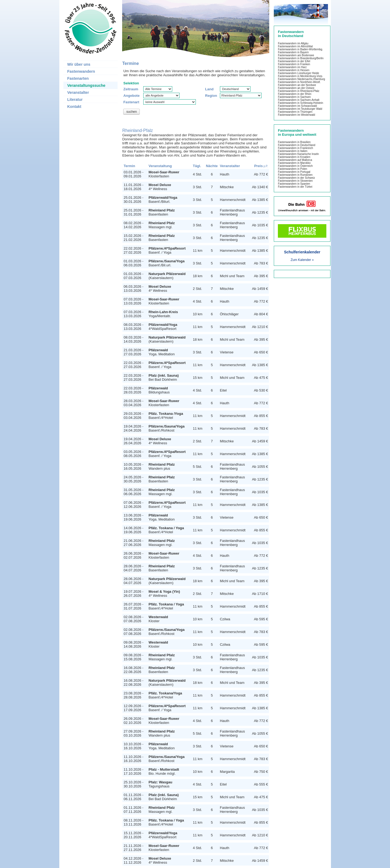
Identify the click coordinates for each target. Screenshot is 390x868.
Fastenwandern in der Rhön (295, 94)
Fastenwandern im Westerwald (296, 115)
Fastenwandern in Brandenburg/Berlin (301, 58)
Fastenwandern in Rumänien (295, 175)
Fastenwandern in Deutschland (297, 145)
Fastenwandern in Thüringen (295, 112)
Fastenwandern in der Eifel (294, 61)
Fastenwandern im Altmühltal (295, 46)
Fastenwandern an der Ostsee (296, 88)
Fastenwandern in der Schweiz (296, 178)
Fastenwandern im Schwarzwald (297, 106)
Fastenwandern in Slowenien (295, 181)
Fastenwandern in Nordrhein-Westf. (299, 82)
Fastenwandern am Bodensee (296, 55)
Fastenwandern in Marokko (294, 163)
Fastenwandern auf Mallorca (295, 160)
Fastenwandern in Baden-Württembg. (300, 49)
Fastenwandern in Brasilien (294, 142)
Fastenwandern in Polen (292, 169)
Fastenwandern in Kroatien (294, 157)
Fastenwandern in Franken (294, 64)
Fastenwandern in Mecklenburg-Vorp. (300, 76)
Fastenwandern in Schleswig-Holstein (300, 103)
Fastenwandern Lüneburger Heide (298, 73)
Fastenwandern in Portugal (294, 172)
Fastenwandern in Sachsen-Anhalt (299, 100)
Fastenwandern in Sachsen (294, 97)
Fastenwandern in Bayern (293, 52)
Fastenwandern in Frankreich (295, 148)
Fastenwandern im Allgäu (293, 43)
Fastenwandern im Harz (292, 67)
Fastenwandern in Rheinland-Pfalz (299, 91)
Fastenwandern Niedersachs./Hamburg (301, 79)
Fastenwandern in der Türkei (295, 187)
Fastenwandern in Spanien (294, 184)
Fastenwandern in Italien (293, 151)
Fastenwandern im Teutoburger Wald (300, 109)
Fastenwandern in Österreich (295, 166)
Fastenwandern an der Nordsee (297, 85)
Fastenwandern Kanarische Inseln (298, 154)
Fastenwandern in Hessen (294, 70)
